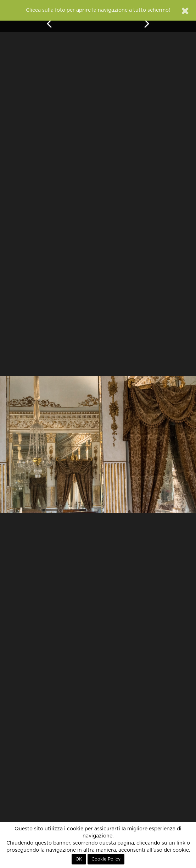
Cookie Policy (106, 859)
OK (79, 859)
